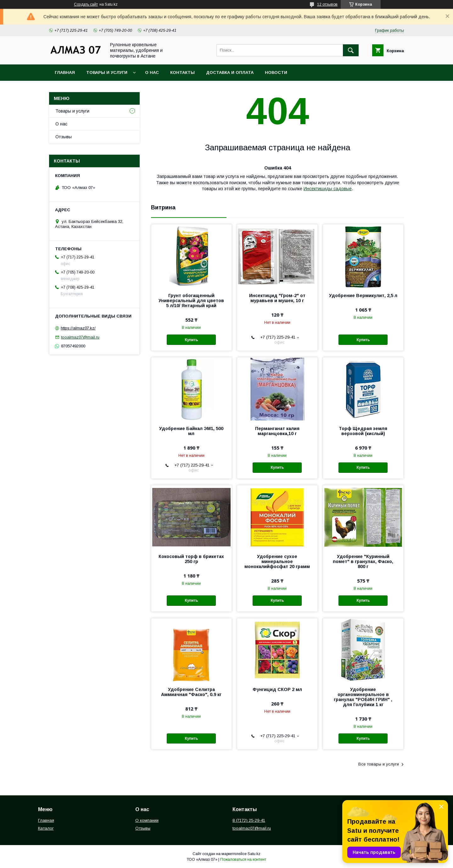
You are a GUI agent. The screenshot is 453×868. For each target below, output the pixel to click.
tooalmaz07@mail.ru (80, 337)
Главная (65, 72)
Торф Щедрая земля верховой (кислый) (363, 431)
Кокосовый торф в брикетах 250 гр (191, 559)
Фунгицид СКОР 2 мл (277, 689)
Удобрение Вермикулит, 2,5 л (363, 296)
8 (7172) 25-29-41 (249, 820)
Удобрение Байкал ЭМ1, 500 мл (191, 431)
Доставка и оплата (230, 72)
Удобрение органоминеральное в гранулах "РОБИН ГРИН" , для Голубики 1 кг (363, 697)
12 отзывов (327, 4)
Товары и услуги (107, 72)
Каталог (46, 828)
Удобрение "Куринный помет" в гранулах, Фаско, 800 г (363, 561)
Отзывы (64, 137)
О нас (152, 72)
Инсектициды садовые (328, 189)
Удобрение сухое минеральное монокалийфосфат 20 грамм (277, 561)
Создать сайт (86, 4)
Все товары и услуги (379, 764)
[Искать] (351, 50)
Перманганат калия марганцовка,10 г (277, 431)
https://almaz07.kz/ (78, 328)
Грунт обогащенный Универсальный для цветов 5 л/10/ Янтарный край (191, 301)
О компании (147, 820)
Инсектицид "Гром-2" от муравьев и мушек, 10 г (277, 298)
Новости (276, 72)
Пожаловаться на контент (243, 860)
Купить (191, 340)
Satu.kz (254, 854)
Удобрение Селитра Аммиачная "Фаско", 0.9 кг (191, 692)
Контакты (182, 72)
